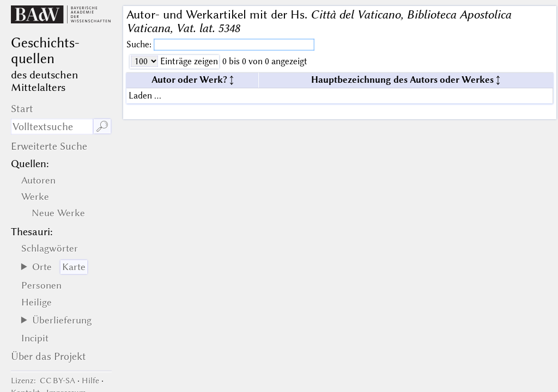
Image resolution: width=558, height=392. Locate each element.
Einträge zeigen (188, 61)
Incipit (35, 338)
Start (22, 109)
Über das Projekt (48, 356)
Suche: (140, 44)
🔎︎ (102, 127)
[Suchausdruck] (52, 127)
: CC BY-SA (43, 381)
